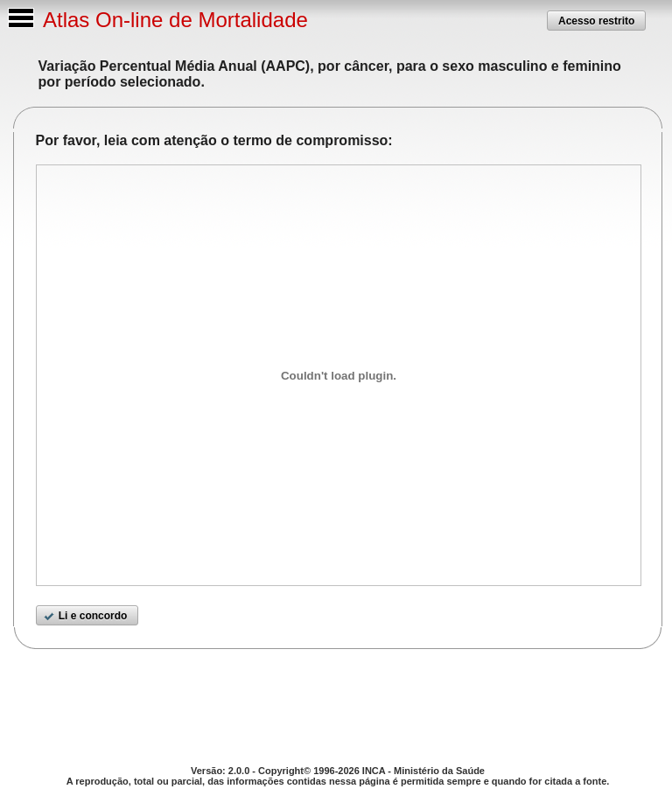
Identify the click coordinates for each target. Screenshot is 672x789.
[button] (596, 21)
